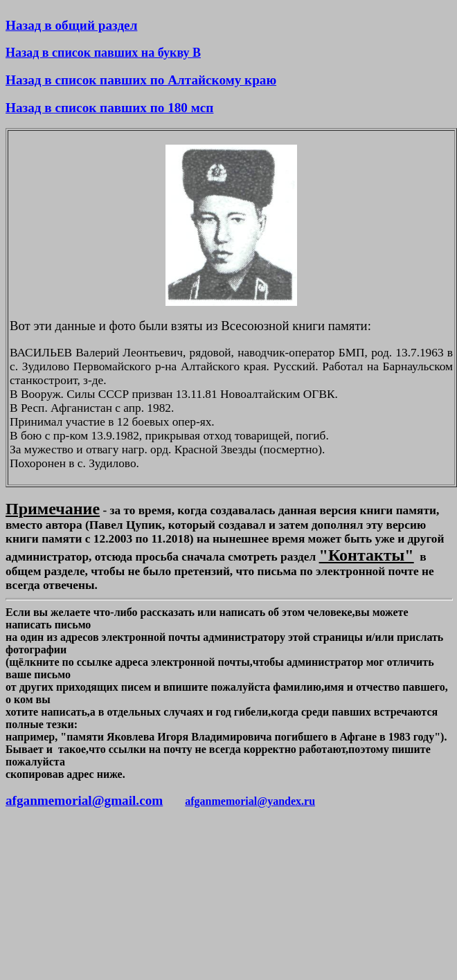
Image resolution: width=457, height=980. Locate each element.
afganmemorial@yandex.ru (250, 801)
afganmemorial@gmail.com (84, 800)
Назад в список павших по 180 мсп (109, 108)
